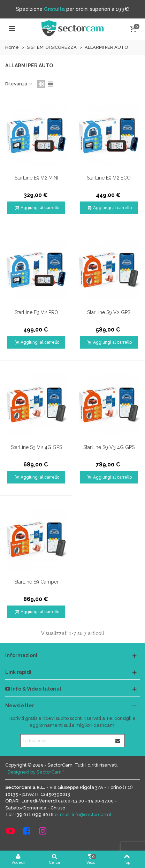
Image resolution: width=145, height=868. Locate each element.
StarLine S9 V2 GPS (109, 312)
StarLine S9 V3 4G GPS (109, 447)
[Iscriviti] (118, 741)
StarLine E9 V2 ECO (109, 178)
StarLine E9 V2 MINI (36, 178)
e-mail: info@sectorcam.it (83, 814)
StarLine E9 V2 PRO (36, 312)
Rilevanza (19, 84)
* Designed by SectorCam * (35, 772)
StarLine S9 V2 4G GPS (36, 447)
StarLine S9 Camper (36, 582)
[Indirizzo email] (66, 741)
